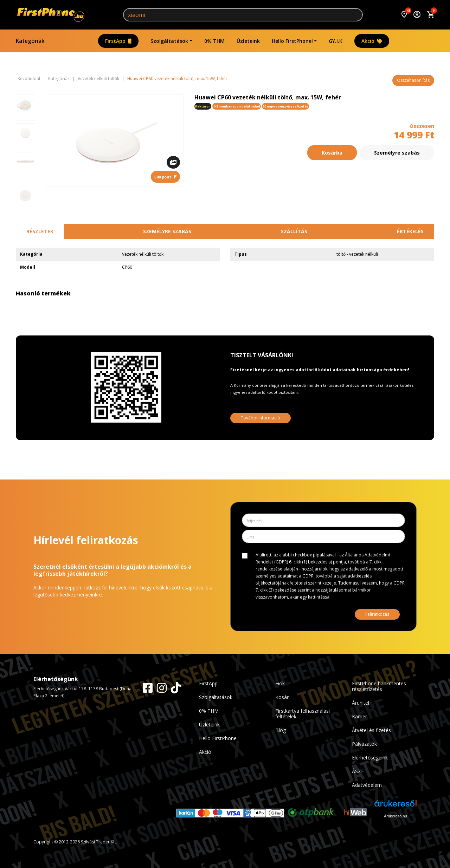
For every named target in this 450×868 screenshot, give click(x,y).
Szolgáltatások (169, 41)
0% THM (214, 41)
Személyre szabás (397, 153)
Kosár (282, 697)
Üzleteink (248, 41)
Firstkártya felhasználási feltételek (303, 714)
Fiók (280, 683)
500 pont (165, 177)
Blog (281, 730)
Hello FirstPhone (218, 738)
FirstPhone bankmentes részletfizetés (379, 686)
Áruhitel (361, 703)
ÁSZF (358, 771)
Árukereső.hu (395, 816)
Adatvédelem (367, 785)
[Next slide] (25, 196)
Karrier (359, 716)
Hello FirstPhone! (292, 41)
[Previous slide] (25, 106)
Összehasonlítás (413, 80)
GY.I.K (336, 41)
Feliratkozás (377, 614)
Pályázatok (364, 744)
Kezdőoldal (29, 79)
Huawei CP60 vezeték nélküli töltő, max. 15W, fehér (177, 79)
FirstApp (118, 41)
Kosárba (332, 153)
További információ (261, 418)
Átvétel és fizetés (371, 730)
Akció (372, 41)
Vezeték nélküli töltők (98, 79)
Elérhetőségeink (370, 758)
